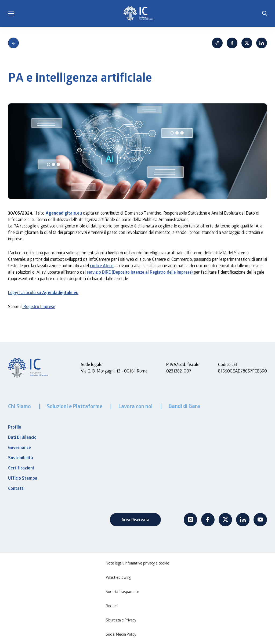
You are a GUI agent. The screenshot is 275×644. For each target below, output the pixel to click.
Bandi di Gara (184, 406)
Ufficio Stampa (23, 478)
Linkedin (262, 43)
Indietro (13, 43)
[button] (265, 13)
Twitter (225, 520)
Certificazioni (21, 468)
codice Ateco (102, 265)
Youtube (260, 520)
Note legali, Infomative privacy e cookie (137, 563)
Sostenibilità (21, 458)
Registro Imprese (39, 306)
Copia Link (217, 43)
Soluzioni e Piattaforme (75, 406)
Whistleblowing (118, 577)
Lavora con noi (136, 406)
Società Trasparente (122, 591)
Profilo (15, 427)
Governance (19, 447)
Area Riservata (135, 520)
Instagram (190, 520)
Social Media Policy (121, 634)
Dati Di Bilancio (22, 437)
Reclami (112, 606)
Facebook (232, 43)
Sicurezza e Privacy (121, 620)
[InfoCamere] (138, 14)
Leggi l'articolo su (43, 292)
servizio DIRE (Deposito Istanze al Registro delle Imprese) (140, 272)
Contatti (16, 488)
